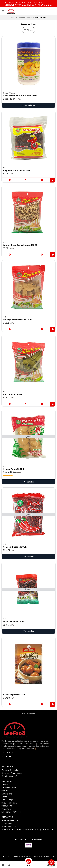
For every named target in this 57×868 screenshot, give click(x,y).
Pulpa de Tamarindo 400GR (17, 170)
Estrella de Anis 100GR (14, 622)
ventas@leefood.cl (11, 820)
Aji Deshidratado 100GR (15, 547)
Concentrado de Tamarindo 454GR (21, 96)
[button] (53, 180)
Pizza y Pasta (7, 806)
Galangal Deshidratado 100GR (18, 320)
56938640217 (9, 826)
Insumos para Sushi (9, 803)
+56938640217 (9, 823)
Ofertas (5, 785)
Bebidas (5, 791)
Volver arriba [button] (29, 714)
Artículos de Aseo (9, 788)
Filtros (28, 30)
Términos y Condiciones (12, 773)
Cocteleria (6, 797)
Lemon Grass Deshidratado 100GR (20, 245)
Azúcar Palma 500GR (13, 469)
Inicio (13, 17)
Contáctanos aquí (9, 776)
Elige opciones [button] (29, 105)
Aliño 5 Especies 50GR (14, 695)
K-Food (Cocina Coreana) (12, 812)
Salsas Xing (6, 809)
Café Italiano (7, 794)
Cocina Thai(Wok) (25, 17)
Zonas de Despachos (10, 770)
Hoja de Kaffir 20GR (13, 394)
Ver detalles (29, 482)
